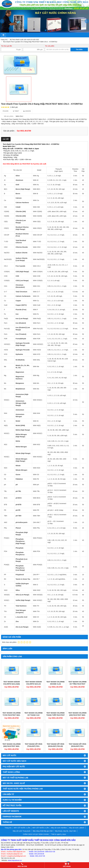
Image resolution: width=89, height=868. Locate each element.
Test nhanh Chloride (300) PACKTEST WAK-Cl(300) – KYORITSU (11, 746)
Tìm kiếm (79, 49)
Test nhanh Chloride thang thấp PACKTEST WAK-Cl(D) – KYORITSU (56, 715)
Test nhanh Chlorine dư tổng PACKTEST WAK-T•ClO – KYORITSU (77, 684)
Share (6, 111)
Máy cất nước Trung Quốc (22, 831)
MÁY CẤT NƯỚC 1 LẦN (22, 828)
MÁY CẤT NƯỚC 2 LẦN (41, 828)
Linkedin (27, 111)
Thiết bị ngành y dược (59, 834)
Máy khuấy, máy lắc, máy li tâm (65, 831)
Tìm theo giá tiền (7, 46)
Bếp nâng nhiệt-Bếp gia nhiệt (43, 831)
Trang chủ (8, 828)
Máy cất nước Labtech (77, 828)
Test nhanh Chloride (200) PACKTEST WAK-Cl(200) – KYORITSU (77, 715)
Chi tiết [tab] (6, 139)
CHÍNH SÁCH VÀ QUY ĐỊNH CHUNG (36, 834)
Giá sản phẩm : (9, 131)
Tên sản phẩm (50, 46)
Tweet (16, 111)
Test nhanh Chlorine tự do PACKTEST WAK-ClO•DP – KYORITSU (11, 715)
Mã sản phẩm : (9, 116)
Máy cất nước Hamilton (59, 828)
